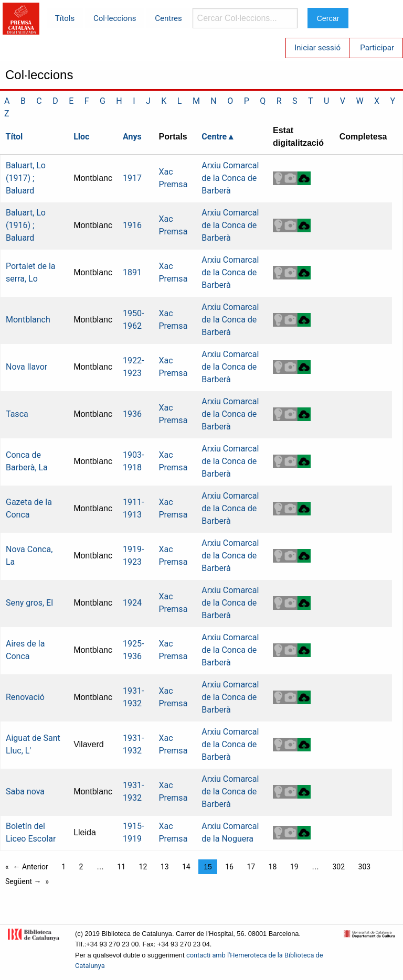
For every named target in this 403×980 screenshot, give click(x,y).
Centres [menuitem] (168, 18)
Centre (214, 137)
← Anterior (31, 867)
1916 (132, 225)
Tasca (17, 414)
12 (143, 867)
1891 (132, 272)
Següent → (23, 881)
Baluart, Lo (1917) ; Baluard (26, 178)
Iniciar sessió (317, 48)
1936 (132, 414)
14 (186, 867)
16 (229, 867)
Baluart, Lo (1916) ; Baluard (26, 225)
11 (121, 867)
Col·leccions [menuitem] (115, 18)
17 (251, 867)
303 (365, 867)
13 (165, 867)
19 (294, 867)
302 (338, 867)
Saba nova (25, 791)
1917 (132, 178)
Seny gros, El (29, 603)
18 (273, 867)
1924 (132, 603)
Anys (132, 137)
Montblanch (28, 320)
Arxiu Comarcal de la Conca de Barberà (230, 178)
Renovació (25, 697)
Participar (377, 48)
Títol (14, 137)
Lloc (81, 137)
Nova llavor (26, 367)
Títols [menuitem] (65, 18)
